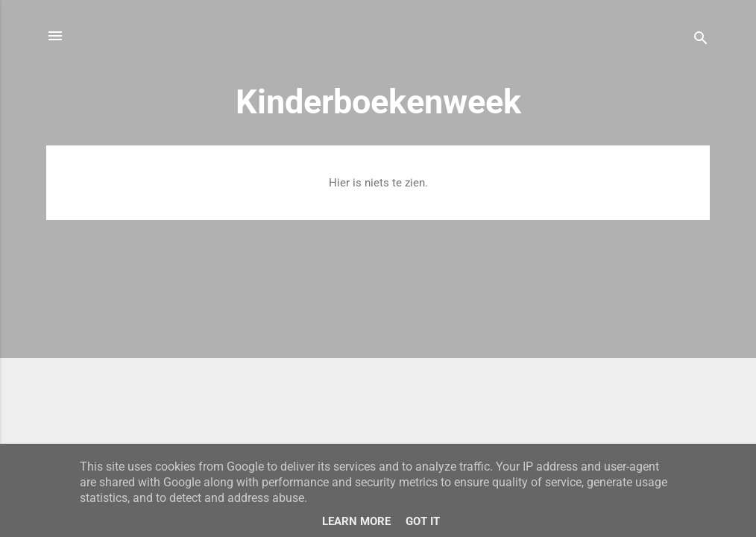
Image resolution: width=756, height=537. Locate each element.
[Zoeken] (701, 41)
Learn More (356, 521)
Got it (423, 521)
